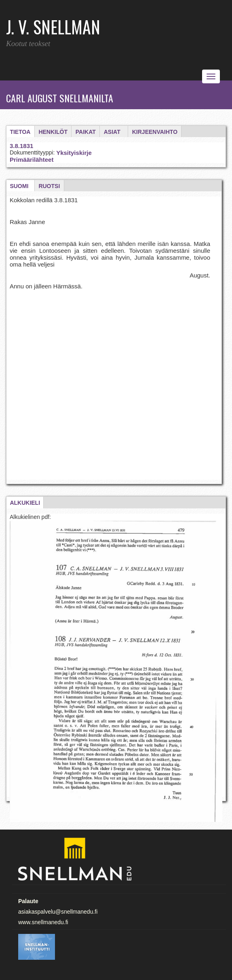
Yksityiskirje (74, 153)
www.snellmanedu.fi (43, 922)
